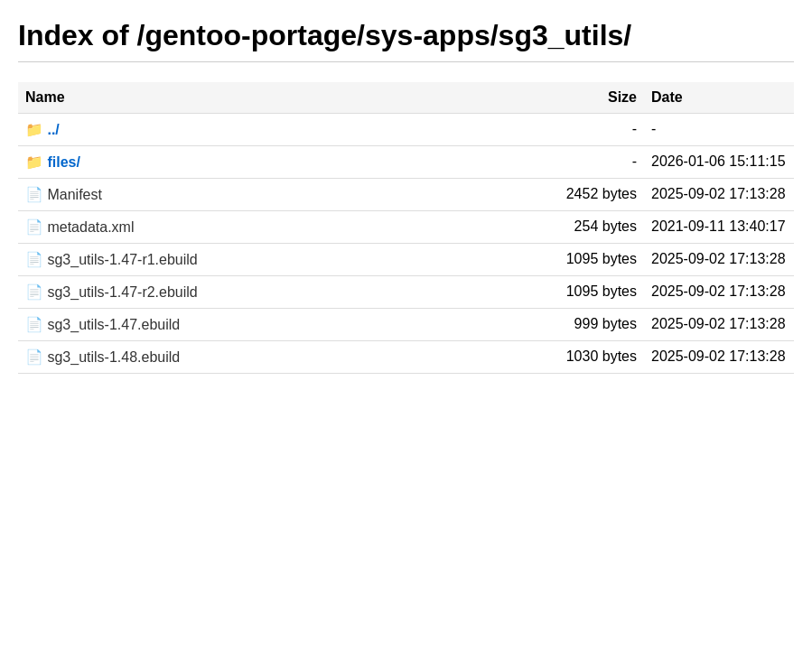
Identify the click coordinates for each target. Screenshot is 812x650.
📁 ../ (42, 130)
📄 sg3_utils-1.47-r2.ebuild (112, 292)
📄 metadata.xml (79, 227)
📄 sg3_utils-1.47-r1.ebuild (112, 260)
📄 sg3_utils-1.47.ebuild (103, 325)
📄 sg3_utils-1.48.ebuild (103, 357)
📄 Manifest (64, 195)
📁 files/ (53, 162)
